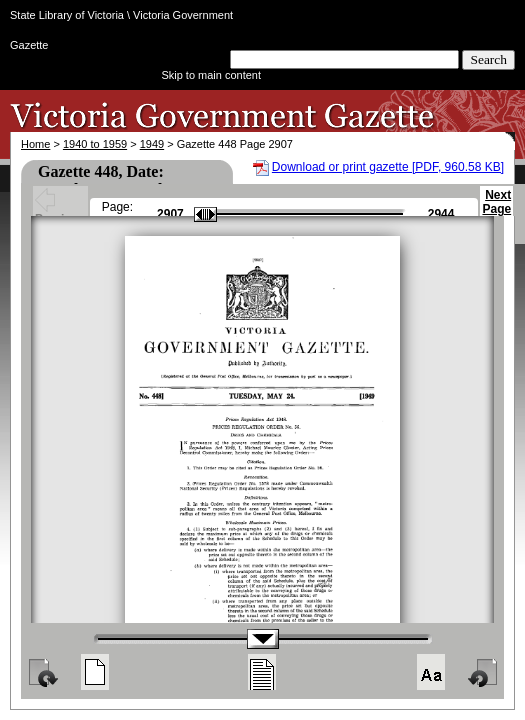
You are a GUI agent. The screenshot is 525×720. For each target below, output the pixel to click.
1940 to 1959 (95, 144)
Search (488, 59)
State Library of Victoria (67, 15)
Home (35, 144)
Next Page (496, 211)
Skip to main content (211, 75)
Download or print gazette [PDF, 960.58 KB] (388, 167)
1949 (152, 144)
